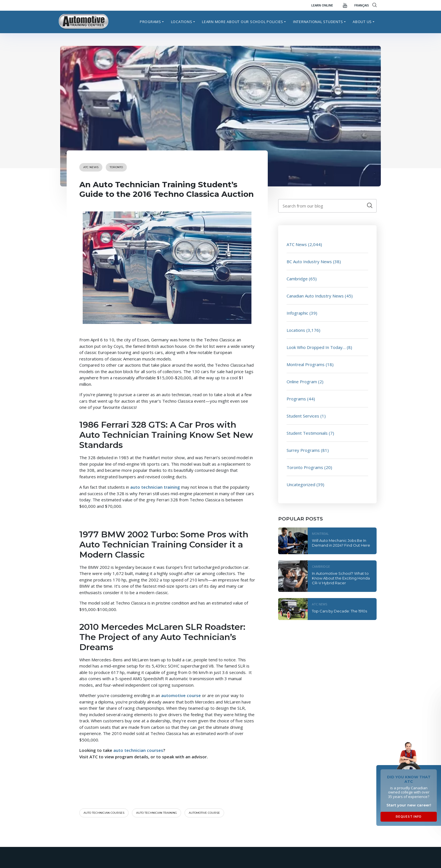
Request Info (409, 817)
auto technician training (157, 813)
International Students (318, 22)
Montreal (320, 534)
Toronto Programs (305, 467)
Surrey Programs (303, 450)
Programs (150, 22)
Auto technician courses (104, 813)
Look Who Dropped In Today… (316, 347)
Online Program (302, 382)
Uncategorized (301, 484)
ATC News (91, 167)
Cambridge (297, 279)
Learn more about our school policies (243, 22)
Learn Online (322, 5)
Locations (182, 22)
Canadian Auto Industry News (315, 296)
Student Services (303, 416)
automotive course (204, 813)
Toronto (116, 167)
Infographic (297, 313)
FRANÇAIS (362, 5)
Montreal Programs (306, 364)
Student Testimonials (307, 433)
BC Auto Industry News (309, 261)
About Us (362, 22)
